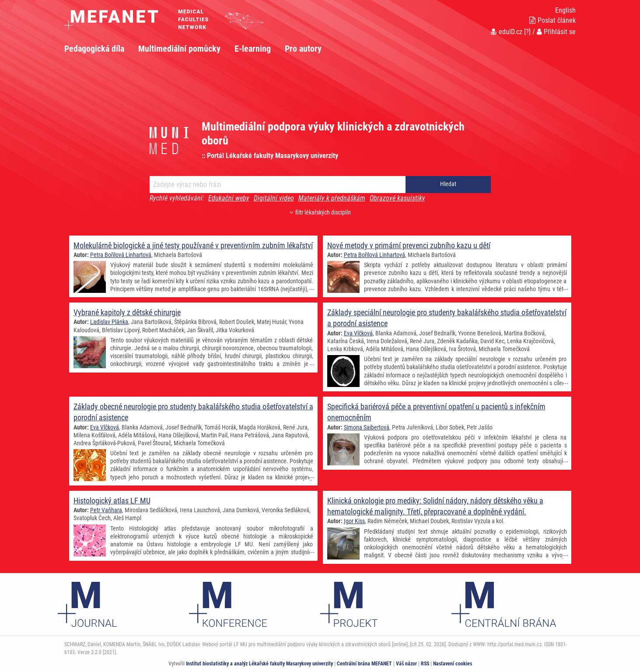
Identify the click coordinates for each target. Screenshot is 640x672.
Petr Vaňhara (106, 510)
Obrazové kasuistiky (397, 198)
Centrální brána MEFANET (364, 664)
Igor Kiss (354, 521)
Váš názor (406, 664)
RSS (425, 664)
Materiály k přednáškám (332, 198)
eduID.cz (507, 32)
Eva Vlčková (358, 333)
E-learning (253, 49)
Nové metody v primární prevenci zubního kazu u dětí (409, 245)
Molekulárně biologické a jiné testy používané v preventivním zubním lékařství (193, 245)
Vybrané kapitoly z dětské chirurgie (127, 312)
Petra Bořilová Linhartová (121, 255)
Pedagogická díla (94, 49)
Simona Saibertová (367, 427)
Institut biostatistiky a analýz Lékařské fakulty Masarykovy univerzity (259, 664)
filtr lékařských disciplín (320, 213)
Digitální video (274, 198)
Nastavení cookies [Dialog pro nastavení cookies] (453, 664)
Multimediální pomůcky (179, 49)
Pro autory (303, 49)
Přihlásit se (556, 32)
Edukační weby (229, 198)
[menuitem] (101, 49)
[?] (527, 32)
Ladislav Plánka (109, 322)
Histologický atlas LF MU (112, 501)
